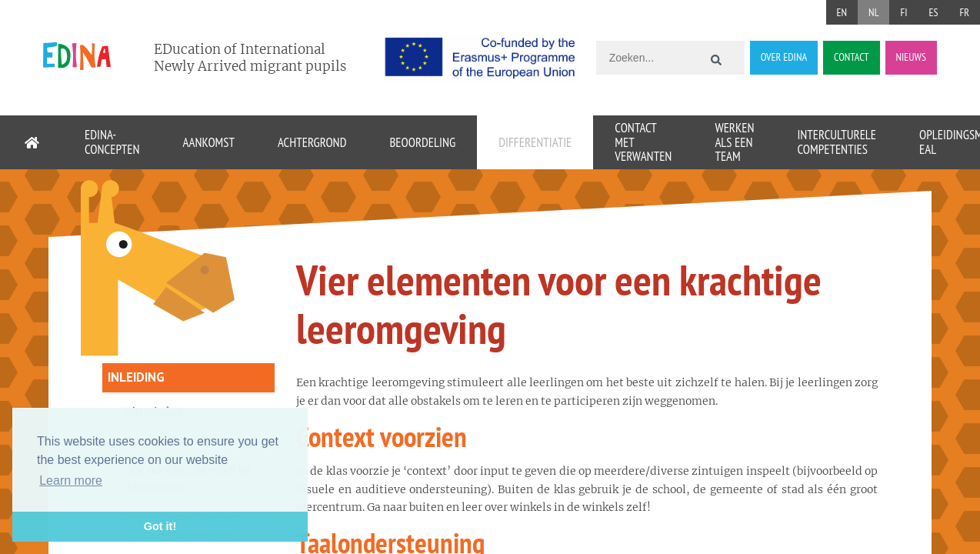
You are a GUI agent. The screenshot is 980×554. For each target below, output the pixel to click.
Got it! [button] (160, 526)
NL (873, 12)
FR (964, 12)
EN (842, 12)
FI (903, 12)
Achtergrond (312, 142)
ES (933, 12)
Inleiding (136, 377)
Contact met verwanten (643, 142)
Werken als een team (734, 142)
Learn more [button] (71, 481)
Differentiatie (535, 142)
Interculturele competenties (837, 142)
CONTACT (851, 57)
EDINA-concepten (112, 142)
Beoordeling (422, 142)
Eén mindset (153, 412)
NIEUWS (912, 57)
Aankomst (209, 142)
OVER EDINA (784, 57)
